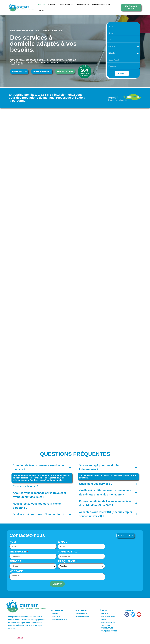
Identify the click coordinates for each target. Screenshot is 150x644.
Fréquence (67, 562)
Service (16, 562)
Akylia (20, 638)
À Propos (53, 4)
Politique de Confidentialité (107, 627)
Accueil (42, 4)
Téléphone (18, 552)
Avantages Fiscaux (101, 4)
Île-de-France (81, 614)
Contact (42, 11)
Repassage (56, 617)
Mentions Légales (108, 623)
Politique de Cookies (109, 631)
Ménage (55, 614)
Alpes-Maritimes (82, 617)
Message (16, 572)
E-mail (63, 542)
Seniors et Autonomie (60, 620)
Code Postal (68, 552)
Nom (13, 542)
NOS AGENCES (82, 4)
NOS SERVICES (67, 4)
